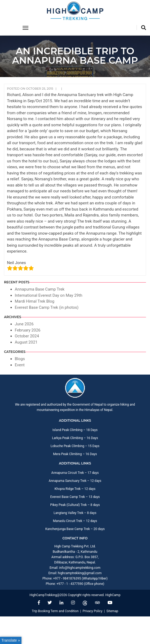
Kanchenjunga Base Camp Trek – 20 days (75, 529)
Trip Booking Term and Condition (55, 611)
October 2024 (27, 336)
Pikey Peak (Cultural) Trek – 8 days (75, 505)
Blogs (20, 359)
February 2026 (28, 330)
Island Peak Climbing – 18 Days (75, 430)
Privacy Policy (93, 611)
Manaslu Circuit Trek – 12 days (75, 521)
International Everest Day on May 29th (49, 295)
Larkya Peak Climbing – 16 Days (75, 438)
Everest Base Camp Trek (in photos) (47, 307)
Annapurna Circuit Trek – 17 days (75, 473)
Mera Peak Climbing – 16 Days (75, 454)
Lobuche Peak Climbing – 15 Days (75, 446)
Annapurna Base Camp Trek (40, 289)
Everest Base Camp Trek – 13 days (75, 497)
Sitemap (112, 611)
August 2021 (26, 342)
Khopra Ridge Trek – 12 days (75, 489)
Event (20, 365)
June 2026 (24, 324)
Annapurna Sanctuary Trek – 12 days (75, 481)
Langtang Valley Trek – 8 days (75, 513)
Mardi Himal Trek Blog (34, 301)
